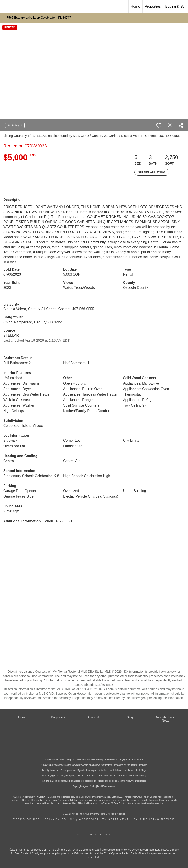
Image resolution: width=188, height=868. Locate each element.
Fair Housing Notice (154, 819)
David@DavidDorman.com (103, 786)
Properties (153, 6)
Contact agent (15, 125)
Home (135, 6)
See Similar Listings (152, 172)
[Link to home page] (6, 7)
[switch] (159, 125)
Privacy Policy (60, 819)
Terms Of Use (27, 819)
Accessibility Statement (104, 819)
